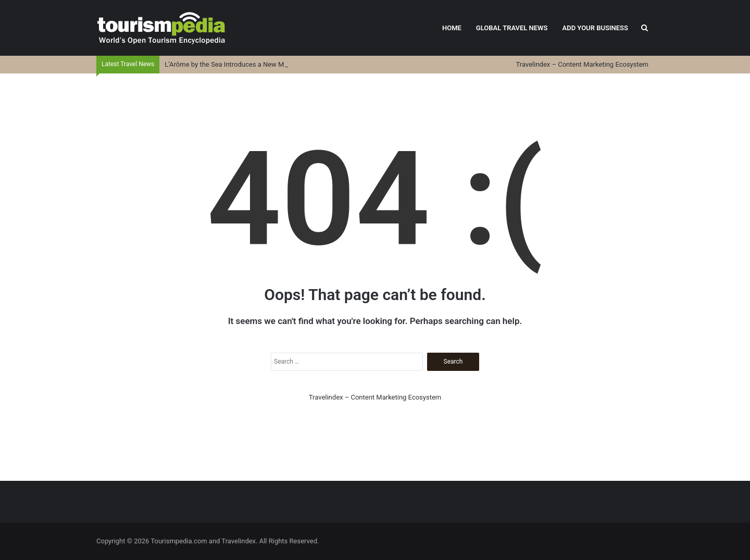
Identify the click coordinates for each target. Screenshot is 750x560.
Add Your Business (595, 28)
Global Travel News (512, 28)
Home (452, 28)
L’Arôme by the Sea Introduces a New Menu (230, 64)
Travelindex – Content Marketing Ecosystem (582, 64)
